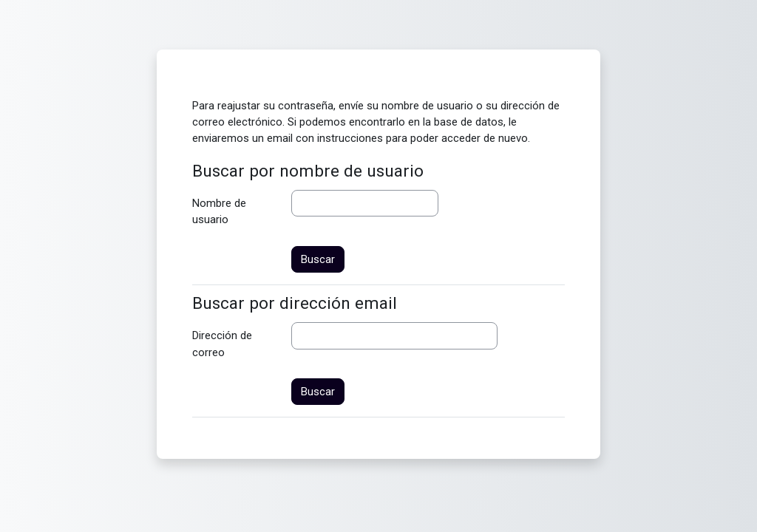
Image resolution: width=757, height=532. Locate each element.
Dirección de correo (222, 344)
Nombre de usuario (219, 211)
